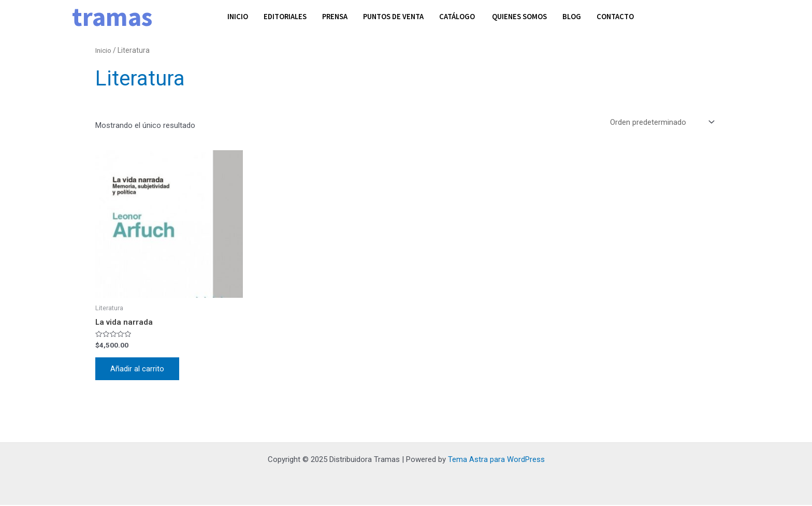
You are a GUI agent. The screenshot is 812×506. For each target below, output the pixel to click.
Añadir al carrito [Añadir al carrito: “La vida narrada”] (138, 369)
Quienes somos (527, 16)
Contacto (624, 16)
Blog (580, 16)
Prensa (338, 16)
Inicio (238, 16)
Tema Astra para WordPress (496, 460)
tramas (112, 17)
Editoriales (286, 16)
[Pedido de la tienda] (661, 122)
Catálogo (464, 16)
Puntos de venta (398, 16)
